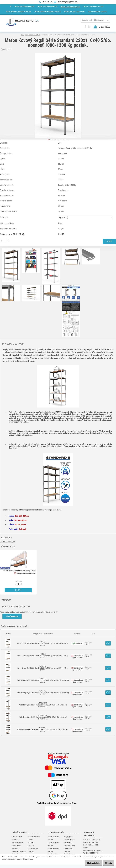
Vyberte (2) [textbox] (63, 217)
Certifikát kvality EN (8, 541)
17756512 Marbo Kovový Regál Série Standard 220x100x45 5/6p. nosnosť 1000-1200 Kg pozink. (43, 692)
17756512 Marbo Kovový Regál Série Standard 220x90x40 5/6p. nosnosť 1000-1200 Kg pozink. (43, 667)
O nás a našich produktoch (17, 837)
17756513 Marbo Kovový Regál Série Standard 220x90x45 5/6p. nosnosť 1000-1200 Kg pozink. (43, 643)
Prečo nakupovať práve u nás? (18, 843)
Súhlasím (107, 863)
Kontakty (31, 842)
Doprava (31, 845)
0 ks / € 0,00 (105, 26)
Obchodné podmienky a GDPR (19, 849)
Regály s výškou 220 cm (33, 34)
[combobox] (86, 217)
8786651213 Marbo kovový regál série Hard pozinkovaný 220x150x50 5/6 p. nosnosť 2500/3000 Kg (43, 704)
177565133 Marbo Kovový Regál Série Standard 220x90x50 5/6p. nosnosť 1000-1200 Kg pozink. (43, 655)
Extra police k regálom (69, 849)
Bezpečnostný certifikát (33, 849)
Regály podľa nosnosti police (69, 837)
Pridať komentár (12, 615)
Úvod (22, 34)
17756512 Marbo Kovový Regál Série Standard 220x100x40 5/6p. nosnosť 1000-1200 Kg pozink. (43, 679)
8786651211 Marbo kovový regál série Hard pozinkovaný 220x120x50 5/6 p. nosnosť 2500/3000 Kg (43, 716)
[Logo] (23, 22)
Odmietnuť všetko (90, 863)
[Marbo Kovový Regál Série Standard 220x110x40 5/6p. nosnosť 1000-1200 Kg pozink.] (58, 53)
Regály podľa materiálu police (70, 843)
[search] (108, 20)
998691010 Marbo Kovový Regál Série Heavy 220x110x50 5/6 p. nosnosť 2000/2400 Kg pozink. (43, 729)
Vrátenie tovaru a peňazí (34, 837)
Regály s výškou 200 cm (53, 843)
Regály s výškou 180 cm (53, 837)
